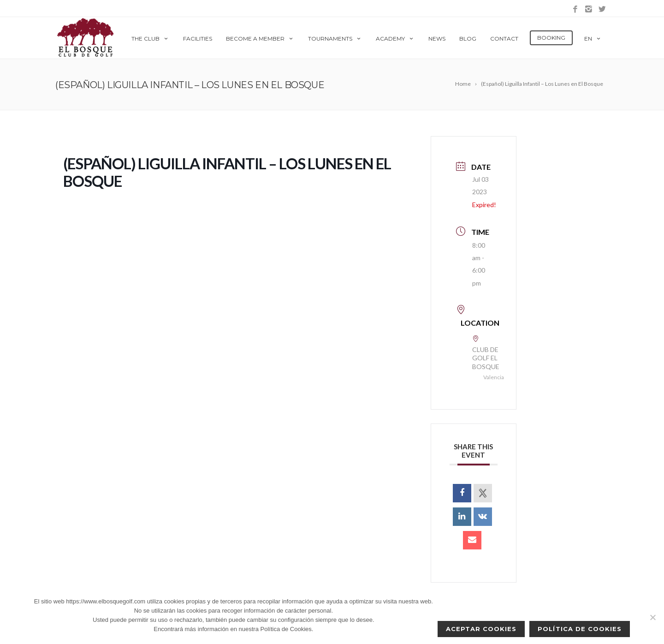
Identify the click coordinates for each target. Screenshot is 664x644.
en (593, 39)
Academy (395, 39)
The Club (150, 39)
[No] (652, 617)
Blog (468, 39)
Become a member (260, 39)
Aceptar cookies (481, 629)
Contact (504, 39)
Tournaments (335, 39)
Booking (551, 38)
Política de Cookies (580, 629)
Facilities (198, 39)
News (437, 39)
